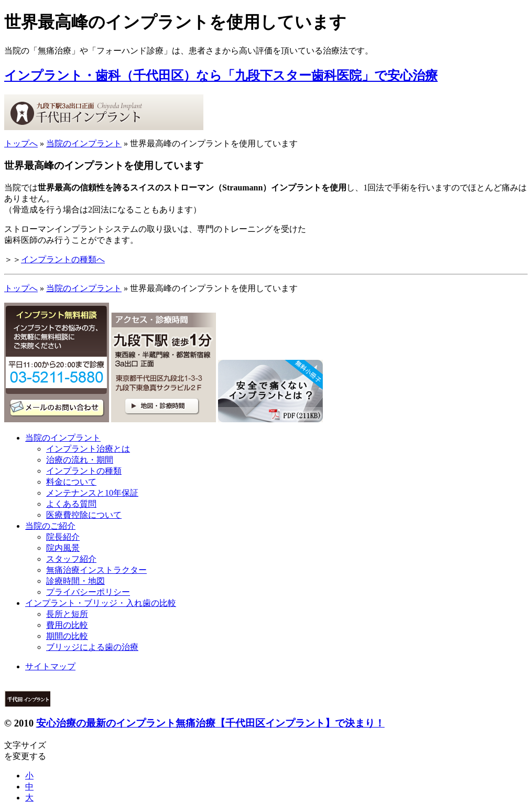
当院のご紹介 (50, 526)
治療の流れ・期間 (80, 460)
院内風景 (63, 548)
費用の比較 (67, 625)
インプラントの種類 (84, 471)
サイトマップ (50, 666)
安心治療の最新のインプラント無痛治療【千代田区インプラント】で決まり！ (210, 723)
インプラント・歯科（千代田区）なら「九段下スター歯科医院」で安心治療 (221, 76)
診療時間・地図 (75, 581)
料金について (71, 482)
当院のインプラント (84, 143)
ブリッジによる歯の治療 (92, 647)
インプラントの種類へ (63, 259)
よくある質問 (71, 504)
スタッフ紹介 (71, 559)
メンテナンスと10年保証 (92, 493)
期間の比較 (67, 636)
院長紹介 (63, 537)
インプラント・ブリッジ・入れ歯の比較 (101, 603)
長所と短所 (67, 614)
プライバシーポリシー (88, 592)
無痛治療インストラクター (96, 570)
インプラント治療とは (88, 449)
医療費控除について (84, 515)
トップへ (21, 143)
